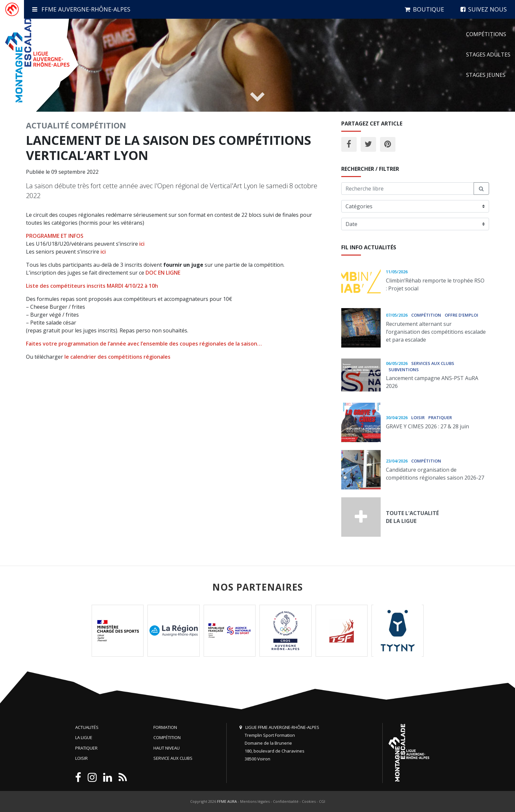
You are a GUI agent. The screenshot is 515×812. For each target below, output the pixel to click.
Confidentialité (286, 801)
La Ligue (84, 737)
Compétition (99, 125)
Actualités (87, 727)
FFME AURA (227, 801)
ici (142, 244)
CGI (322, 801)
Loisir (81, 758)
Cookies (309, 801)
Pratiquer (86, 748)
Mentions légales (255, 801)
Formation (165, 727)
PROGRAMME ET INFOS (55, 236)
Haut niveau (167, 748)
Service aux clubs (173, 758)
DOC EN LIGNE (163, 273)
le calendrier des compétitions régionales (117, 357)
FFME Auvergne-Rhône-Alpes (81, 9)
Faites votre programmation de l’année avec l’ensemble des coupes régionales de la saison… (144, 344)
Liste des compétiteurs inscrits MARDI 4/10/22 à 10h (92, 286)
